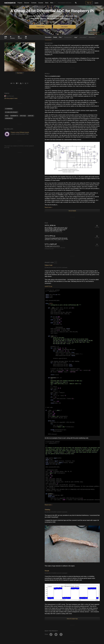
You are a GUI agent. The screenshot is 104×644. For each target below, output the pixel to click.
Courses (41, 3)
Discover (27, 3)
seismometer (9, 118)
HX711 (7, 116)
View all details (72, 211)
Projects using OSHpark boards (20, 132)
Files (61, 37)
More (53, 3)
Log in (96, 3)
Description (48, 37)
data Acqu (23, 116)
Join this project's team (11, 98)
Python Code (49, 265)
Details (55, 37)
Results (47, 571)
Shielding (48, 510)
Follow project (41, 27)
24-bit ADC (31, 116)
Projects (20, 3)
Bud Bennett (52, 22)
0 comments (64, 268)
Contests (34, 3)
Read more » (48, 207)
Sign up (89, 3)
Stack (47, 3)
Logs (76, 37)
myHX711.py (48, 286)
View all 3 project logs (72, 619)
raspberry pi (14, 116)
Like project (64, 27)
